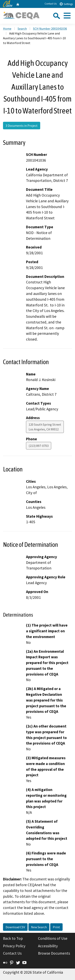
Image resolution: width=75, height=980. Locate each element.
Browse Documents (54, 953)
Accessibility (48, 946)
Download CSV (15, 927)
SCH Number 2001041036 (50, 29)
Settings (66, 4)
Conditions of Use (53, 938)
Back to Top (13, 938)
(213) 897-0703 (39, 446)
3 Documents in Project (22, 126)
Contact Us (51, 4)
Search (22, 29)
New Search (39, 927)
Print (56, 927)
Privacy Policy (14, 946)
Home (7, 29)
